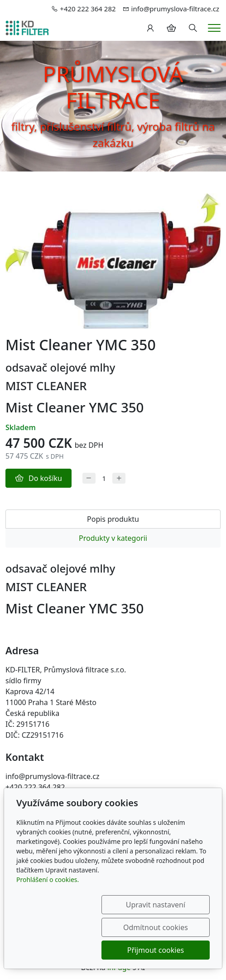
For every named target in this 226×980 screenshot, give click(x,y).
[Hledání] (193, 28)
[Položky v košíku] (171, 28)
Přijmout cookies (166, 950)
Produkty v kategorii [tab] (113, 538)
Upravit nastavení (75, 927)
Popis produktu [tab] (113, 519)
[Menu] (214, 28)
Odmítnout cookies (166, 927)
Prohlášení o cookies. (48, 902)
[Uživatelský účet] (150, 28)
